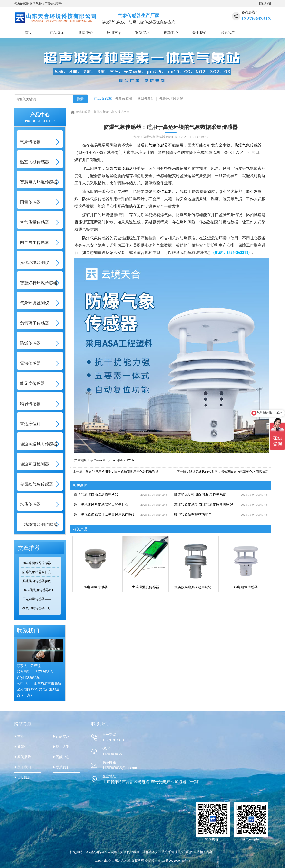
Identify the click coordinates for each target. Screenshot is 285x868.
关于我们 (199, 33)
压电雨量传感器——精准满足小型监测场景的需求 (40, 599)
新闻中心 (86, 33)
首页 (29, 33)
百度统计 (24, 778)
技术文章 (124, 112)
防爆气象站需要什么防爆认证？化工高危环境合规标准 (40, 572)
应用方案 (114, 33)
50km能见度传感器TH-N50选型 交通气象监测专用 (40, 590)
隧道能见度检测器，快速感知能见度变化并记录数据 (122, 472)
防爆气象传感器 (248, 145)
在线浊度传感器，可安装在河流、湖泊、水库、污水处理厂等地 (40, 608)
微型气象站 (146, 99)
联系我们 (228, 33)
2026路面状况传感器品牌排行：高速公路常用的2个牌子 (40, 563)
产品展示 (57, 33)
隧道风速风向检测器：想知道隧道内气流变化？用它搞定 (229, 472)
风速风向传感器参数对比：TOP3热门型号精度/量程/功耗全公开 (40, 581)
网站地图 (265, 4)
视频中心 (171, 33)
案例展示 (142, 33)
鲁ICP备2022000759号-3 (174, 861)
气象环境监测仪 (171, 99)
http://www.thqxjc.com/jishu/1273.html (113, 460)
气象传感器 (124, 99)
